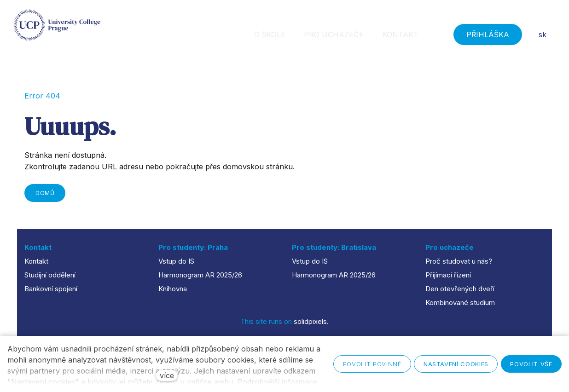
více (167, 375)
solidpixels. (311, 321)
